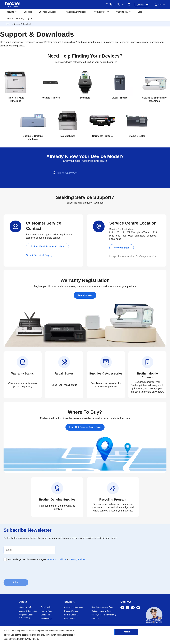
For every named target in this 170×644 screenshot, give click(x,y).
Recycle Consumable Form (102, 607)
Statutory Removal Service (102, 611)
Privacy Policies (78, 559)
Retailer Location (71, 615)
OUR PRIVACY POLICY (28, 639)
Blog (140, 12)
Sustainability (46, 607)
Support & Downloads (76, 12)
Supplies (28, 12)
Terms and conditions (56, 559)
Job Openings (46, 619)
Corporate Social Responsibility (26, 616)
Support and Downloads (74, 607)
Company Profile (26, 607)
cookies (15, 631)
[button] (154, 616)
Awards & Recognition (28, 611)
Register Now (85, 295)
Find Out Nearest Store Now (85, 427)
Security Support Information (103, 615)
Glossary (95, 619)
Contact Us (45, 615)
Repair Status (70, 619)
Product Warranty (71, 611)
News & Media (47, 611)
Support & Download (22, 24)
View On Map (122, 248)
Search (160, 5)
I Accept (126, 633)
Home (8, 24)
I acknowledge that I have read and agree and (47, 559)
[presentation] (26, 570)
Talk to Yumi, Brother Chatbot (47, 246)
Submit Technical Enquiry (39, 255)
